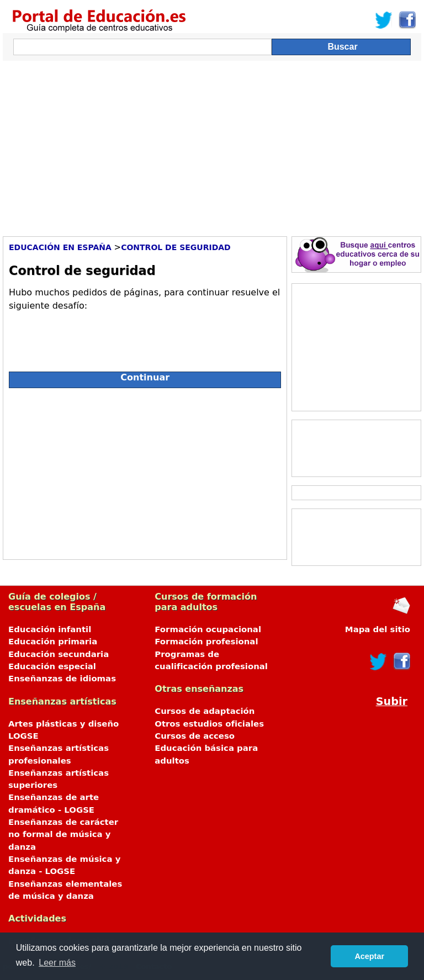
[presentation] (93, 337)
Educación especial (52, 666)
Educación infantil (50, 629)
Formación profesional (206, 642)
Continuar (145, 377)
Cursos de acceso (195, 736)
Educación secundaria (59, 654)
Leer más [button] (57, 963)
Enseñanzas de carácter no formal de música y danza (63, 835)
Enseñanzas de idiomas (62, 679)
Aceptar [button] (369, 956)
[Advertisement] (212, 146)
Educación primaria (53, 642)
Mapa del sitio (378, 629)
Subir (392, 701)
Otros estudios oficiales (209, 724)
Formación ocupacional (208, 629)
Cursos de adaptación (205, 711)
